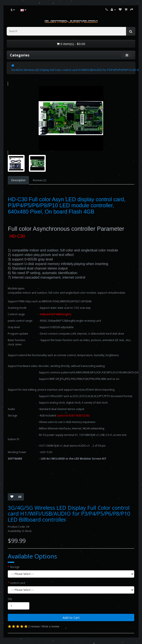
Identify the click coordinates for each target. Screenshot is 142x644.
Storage (15, 567)
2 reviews (34, 626)
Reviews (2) (39, 180)
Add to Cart (71, 617)
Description (18, 180)
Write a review (50, 626)
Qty (10, 599)
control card (17, 583)
